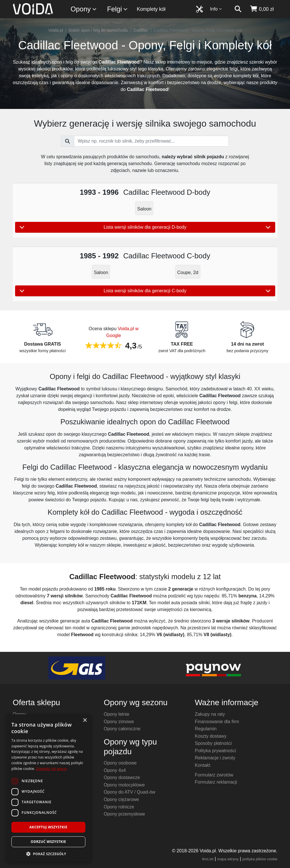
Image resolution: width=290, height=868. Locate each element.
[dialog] (48, 788)
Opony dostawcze (122, 777)
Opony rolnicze (119, 807)
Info (216, 9)
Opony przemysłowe (124, 814)
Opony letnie (116, 714)
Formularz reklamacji (216, 782)
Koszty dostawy (210, 736)
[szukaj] (238, 9)
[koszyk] (262, 9)
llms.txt (208, 859)
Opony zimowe (119, 722)
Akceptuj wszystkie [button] (48, 827)
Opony (84, 9)
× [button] (85, 720)
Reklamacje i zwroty (215, 758)
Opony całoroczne (122, 729)
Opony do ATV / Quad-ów (129, 792)
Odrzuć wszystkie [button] (48, 842)
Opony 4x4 (115, 770)
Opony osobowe (120, 763)
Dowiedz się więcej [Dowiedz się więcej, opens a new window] (52, 769)
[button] (48, 854)
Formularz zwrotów (214, 775)
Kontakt (202, 765)
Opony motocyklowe (124, 785)
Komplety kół (151, 9)
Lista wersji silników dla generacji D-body (145, 227)
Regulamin (205, 729)
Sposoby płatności (213, 743)
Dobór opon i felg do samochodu (98, 30)
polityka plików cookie (260, 859)
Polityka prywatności (215, 751)
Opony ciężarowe (121, 799)
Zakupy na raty (210, 714)
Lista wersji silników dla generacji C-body (145, 291)
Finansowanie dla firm (217, 722)
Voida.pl (56, 30)
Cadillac (141, 30)
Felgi (118, 9)
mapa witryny (228, 859)
